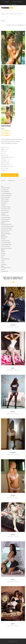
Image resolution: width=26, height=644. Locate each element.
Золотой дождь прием (6, 245)
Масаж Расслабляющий (7, 228)
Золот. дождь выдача (6, 243)
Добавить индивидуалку (18, 2)
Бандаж (3, 251)
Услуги (3, 181)
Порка (3, 261)
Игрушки (3, 205)
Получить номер (10, 175)
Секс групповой (5, 213)
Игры (3, 257)
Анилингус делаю (5, 241)
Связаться (11, 181)
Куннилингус (4, 203)
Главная (3, 14)
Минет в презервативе (6, 195)
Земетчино (14, 4)
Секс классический (6, 188)
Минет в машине (5, 201)
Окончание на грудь (6, 207)
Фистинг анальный (6, 246)
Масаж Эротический (6, 234)
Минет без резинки (6, 197)
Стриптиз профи (5, 216)
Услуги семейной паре (6, 193)
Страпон (3, 239)
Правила (7, 2)
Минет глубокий (5, 199)
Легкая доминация (6, 259)
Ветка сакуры (5, 237)
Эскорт (3, 270)
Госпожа (3, 253)
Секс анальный (5, 190)
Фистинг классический (6, 248)
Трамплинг (4, 265)
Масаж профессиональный (8, 226)
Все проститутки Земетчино (15, 14)
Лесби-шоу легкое (6, 221)
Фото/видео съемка (6, 268)
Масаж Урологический (6, 230)
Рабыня (3, 255)
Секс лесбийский (5, 192)
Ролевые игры (5, 271)
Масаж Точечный (5, 232)
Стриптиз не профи (6, 218)
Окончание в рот (5, 211)
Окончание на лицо (6, 209)
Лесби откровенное (6, 219)
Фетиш (3, 263)
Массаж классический (6, 224)
